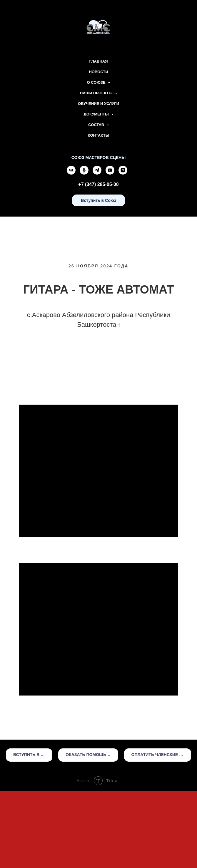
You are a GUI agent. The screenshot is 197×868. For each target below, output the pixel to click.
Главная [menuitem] (98, 61)
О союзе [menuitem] (97, 82)
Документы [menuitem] (97, 114)
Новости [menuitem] (98, 72)
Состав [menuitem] (97, 125)
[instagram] (123, 173)
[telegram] (97, 173)
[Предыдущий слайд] (12, 403)
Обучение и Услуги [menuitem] (98, 104)
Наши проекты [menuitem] (97, 93)
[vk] (71, 173)
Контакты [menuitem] (99, 135)
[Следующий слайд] (185, 403)
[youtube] (110, 173)
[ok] (84, 173)
